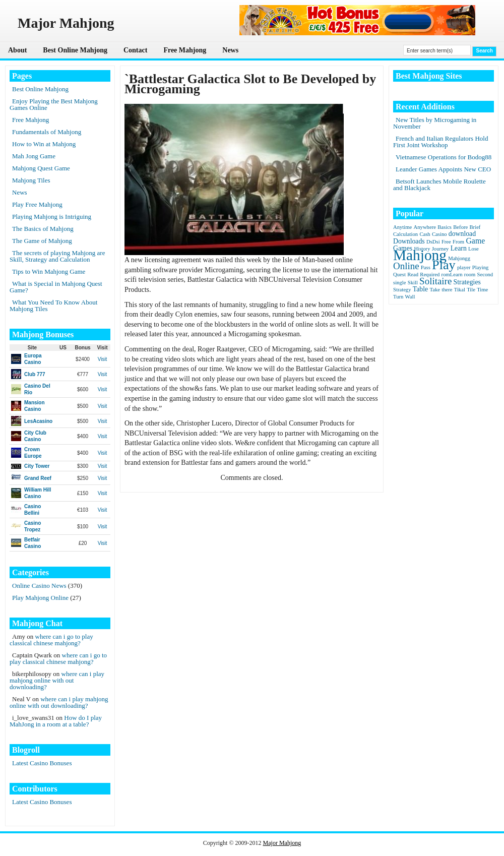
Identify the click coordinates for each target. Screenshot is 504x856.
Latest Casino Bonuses (42, 763)
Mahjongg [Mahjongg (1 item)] (459, 258)
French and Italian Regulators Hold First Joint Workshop (440, 142)
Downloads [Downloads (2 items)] (409, 241)
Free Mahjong (185, 50)
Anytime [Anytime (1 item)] (402, 227)
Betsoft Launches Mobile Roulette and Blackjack (439, 185)
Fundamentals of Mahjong (47, 132)
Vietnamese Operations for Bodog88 (444, 157)
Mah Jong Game (34, 156)
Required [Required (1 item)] (430, 274)
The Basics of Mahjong (43, 229)
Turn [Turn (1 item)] (398, 297)
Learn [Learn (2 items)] (459, 248)
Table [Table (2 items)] (420, 289)
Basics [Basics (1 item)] (445, 227)
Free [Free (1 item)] (446, 242)
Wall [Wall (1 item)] (410, 297)
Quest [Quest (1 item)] (399, 274)
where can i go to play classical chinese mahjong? (51, 640)
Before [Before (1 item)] (460, 227)
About (17, 50)
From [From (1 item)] (458, 242)
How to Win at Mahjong (44, 144)
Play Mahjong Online (40, 598)
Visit (103, 359)
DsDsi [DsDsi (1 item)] (433, 242)
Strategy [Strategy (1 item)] (402, 290)
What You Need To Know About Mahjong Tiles (53, 305)
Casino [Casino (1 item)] (439, 234)
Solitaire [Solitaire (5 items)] (435, 281)
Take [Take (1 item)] (435, 290)
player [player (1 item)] (464, 267)
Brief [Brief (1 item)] (475, 227)
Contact (135, 50)
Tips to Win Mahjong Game (49, 271)
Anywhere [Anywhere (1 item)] (425, 227)
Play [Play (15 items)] (444, 265)
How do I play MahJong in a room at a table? (56, 721)
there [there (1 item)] (447, 290)
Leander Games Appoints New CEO (443, 169)
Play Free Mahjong (37, 204)
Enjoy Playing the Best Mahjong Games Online (54, 104)
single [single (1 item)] (399, 283)
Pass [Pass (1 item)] (426, 267)
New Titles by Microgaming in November (435, 123)
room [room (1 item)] (470, 274)
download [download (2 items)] (462, 234)
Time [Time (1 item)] (482, 290)
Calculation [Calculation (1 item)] (405, 234)
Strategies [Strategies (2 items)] (467, 282)
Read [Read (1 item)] (413, 274)
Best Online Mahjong (75, 50)
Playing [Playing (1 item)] (481, 267)
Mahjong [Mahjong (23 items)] (420, 255)
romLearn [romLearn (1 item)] (452, 274)
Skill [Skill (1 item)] (413, 283)
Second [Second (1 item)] (485, 274)
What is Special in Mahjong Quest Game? (56, 287)
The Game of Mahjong (42, 241)
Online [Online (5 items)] (406, 266)
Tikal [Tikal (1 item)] (460, 290)
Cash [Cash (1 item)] (425, 234)
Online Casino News (39, 586)
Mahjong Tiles (31, 180)
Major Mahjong (282, 843)
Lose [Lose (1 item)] (474, 249)
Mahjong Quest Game (41, 168)
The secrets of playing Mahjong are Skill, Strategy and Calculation (57, 256)
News (230, 50)
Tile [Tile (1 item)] (471, 290)
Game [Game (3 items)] (475, 241)
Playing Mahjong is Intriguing (52, 217)
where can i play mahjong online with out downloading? (57, 680)
